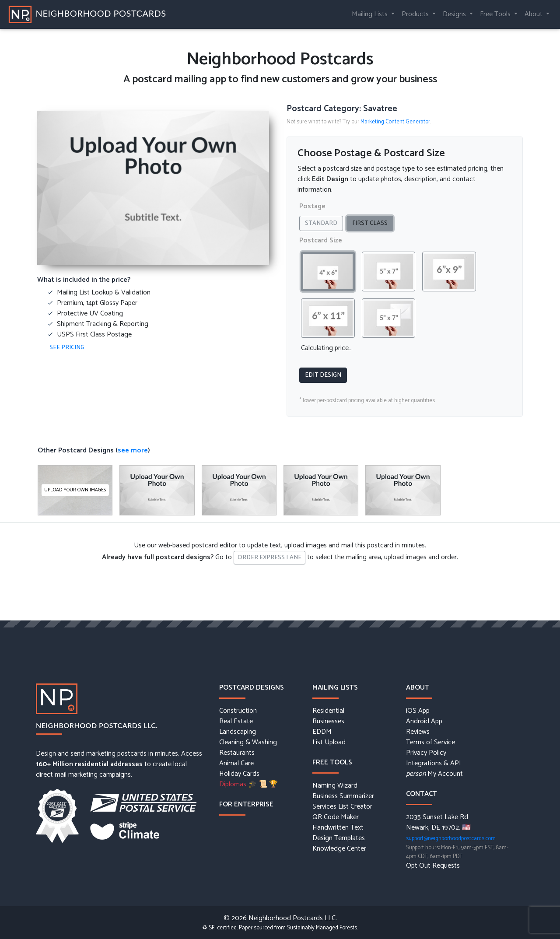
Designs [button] (455, 14)
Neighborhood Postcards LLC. (97, 725)
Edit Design (323, 375)
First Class (373, 223)
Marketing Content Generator (395, 122)
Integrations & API (434, 764)
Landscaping (238, 732)
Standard (324, 223)
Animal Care (236, 764)
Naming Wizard (335, 786)
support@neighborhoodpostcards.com (451, 839)
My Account (434, 774)
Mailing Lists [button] (371, 14)
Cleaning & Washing (248, 743)
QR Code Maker (336, 817)
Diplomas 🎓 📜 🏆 (248, 785)
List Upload (329, 743)
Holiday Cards (239, 774)
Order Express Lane (269, 558)
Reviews (418, 732)
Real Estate (236, 722)
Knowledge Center (339, 849)
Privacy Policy (426, 753)
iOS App (418, 711)
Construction (238, 711)
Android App (424, 722)
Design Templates (339, 838)
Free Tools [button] (496, 14)
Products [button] (416, 14)
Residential (328, 711)
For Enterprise (246, 804)
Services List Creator (342, 807)
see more (133, 450)
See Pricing (67, 348)
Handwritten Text (338, 828)
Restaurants (237, 753)
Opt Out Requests (433, 866)
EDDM (322, 732)
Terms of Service (430, 743)
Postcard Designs (252, 688)
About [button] (534, 14)
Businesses (328, 722)
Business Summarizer (343, 796)
